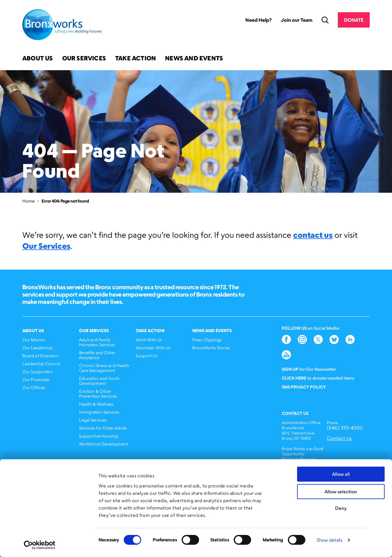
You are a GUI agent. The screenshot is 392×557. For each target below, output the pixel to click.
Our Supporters (38, 371)
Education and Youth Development (99, 381)
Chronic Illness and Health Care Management (104, 368)
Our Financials (36, 379)
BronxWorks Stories (211, 348)
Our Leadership (38, 348)
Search (325, 20)
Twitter (318, 339)
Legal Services (93, 420)
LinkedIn (350, 339)
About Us (38, 59)
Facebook (286, 339)
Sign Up (290, 369)
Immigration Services (99, 412)
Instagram (302, 339)
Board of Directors (40, 356)
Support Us (147, 356)
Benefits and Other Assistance (97, 355)
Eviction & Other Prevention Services (98, 394)
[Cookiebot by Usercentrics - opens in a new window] (40, 545)
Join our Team (297, 20)
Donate (354, 20)
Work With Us (149, 340)
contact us (313, 235)
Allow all (341, 474)
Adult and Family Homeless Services (97, 342)
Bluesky (334, 339)
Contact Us (339, 438)
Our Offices (34, 387)
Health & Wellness (96, 404)
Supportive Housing (98, 436)
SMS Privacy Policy (304, 387)
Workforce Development (104, 444)
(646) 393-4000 (345, 428)
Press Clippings (207, 340)
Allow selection (341, 492)
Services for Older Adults (103, 428)
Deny (341, 508)
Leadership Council (41, 364)
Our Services (84, 59)
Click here (294, 378)
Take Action (136, 59)
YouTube (286, 355)
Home (28, 201)
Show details (330, 540)
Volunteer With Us (153, 348)
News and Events (194, 59)
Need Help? (258, 20)
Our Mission (34, 340)
